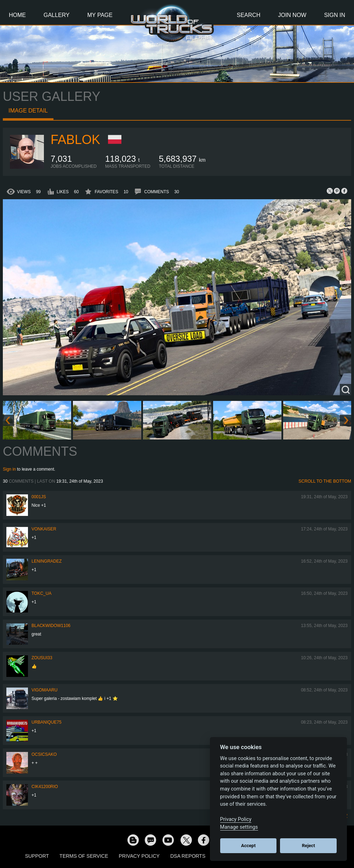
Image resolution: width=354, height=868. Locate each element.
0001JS (39, 497)
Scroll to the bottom (325, 481)
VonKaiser (44, 529)
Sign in (9, 469)
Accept (248, 846)
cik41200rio (45, 787)
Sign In (335, 15)
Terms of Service (84, 856)
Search (249, 15)
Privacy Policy (139, 856)
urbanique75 (47, 722)
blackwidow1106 (51, 626)
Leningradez (47, 561)
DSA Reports (188, 856)
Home (17, 15)
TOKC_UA (41, 593)
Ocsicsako (44, 754)
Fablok (75, 140)
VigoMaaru (44, 690)
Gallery (57, 15)
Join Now (292, 15)
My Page (100, 15)
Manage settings (239, 827)
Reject (309, 846)
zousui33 (42, 658)
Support (37, 856)
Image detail (28, 111)
